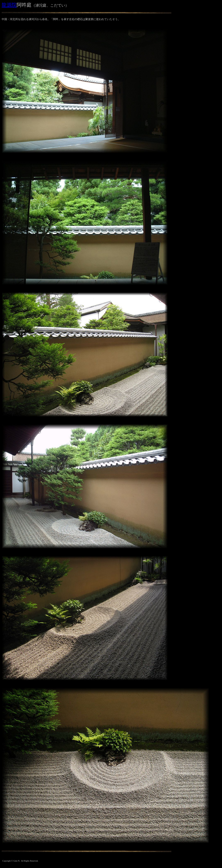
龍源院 (9, 5)
